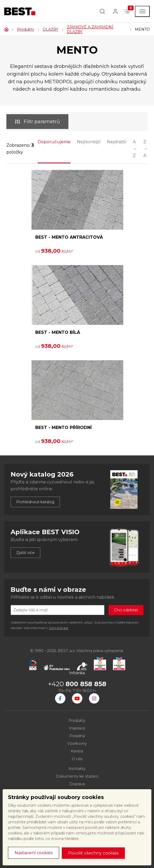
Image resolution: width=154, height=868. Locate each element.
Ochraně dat (59, 628)
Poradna (77, 736)
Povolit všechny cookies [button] (93, 853)
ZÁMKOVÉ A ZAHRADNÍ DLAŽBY (90, 29)
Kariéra (77, 751)
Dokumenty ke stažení (77, 776)
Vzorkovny (77, 744)
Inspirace (77, 728)
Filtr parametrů (37, 122)
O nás (77, 759)
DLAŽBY (50, 29)
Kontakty (77, 769)
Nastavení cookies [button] (34, 853)
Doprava (77, 784)
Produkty (26, 29)
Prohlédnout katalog (35, 502)
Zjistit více (25, 553)
